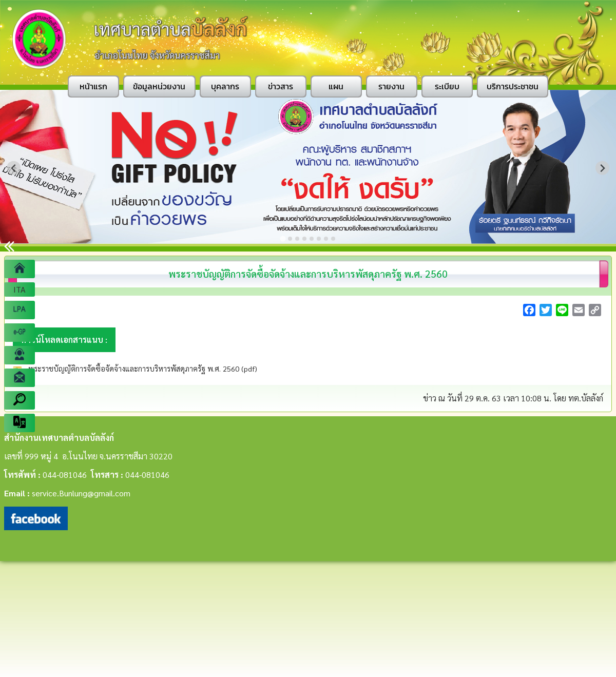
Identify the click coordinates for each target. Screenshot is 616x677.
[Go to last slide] (14, 168)
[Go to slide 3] (297, 239)
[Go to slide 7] (326, 239)
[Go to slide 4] (304, 239)
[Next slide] (602, 168)
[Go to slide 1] (283, 238)
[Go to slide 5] (312, 239)
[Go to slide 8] (333, 239)
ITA (20, 289)
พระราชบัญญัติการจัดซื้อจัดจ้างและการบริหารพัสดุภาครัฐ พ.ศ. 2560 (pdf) (142, 369)
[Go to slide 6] (319, 239)
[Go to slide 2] (290, 239)
